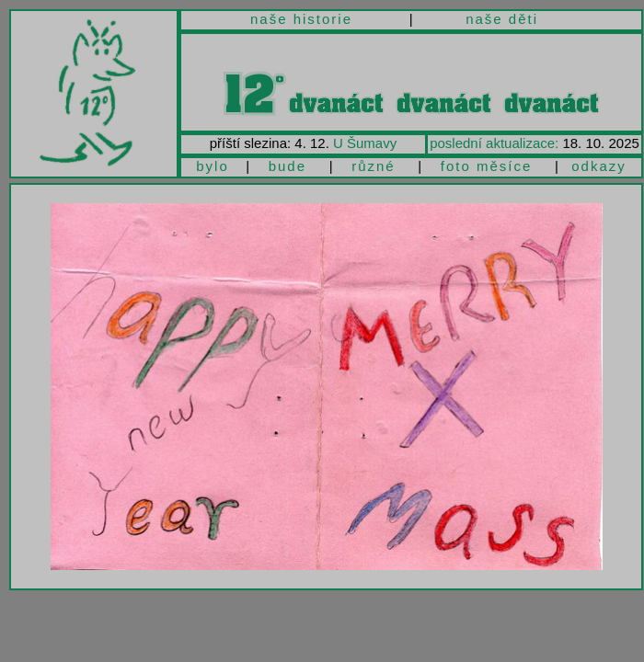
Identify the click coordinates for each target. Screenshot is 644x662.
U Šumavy (365, 143)
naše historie (301, 19)
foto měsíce (487, 166)
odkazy (599, 166)
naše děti (502, 19)
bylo (213, 166)
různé (374, 166)
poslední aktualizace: (494, 143)
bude (287, 166)
